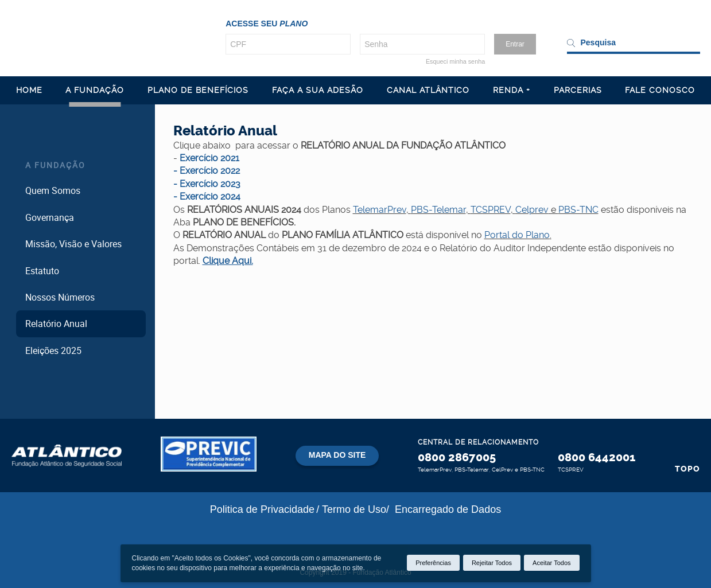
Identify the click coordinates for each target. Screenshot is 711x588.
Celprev (532, 210)
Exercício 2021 (209, 158)
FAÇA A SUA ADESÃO (318, 90)
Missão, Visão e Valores (73, 244)
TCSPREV (491, 210)
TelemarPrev (380, 210)
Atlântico (67, 455)
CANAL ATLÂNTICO (428, 90)
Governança (50, 217)
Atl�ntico (103, 37)
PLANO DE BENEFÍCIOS (198, 90)
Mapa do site (337, 455)
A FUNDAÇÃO (95, 90)
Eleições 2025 (53, 351)
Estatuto (42, 271)
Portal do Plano (517, 235)
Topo (687, 469)
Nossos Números (60, 297)
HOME (29, 90)
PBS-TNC (578, 210)
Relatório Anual (56, 324)
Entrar (515, 44)
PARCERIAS (578, 90)
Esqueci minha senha (455, 61)
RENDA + (512, 90)
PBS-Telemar (438, 210)
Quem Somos (53, 190)
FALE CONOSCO (660, 90)
